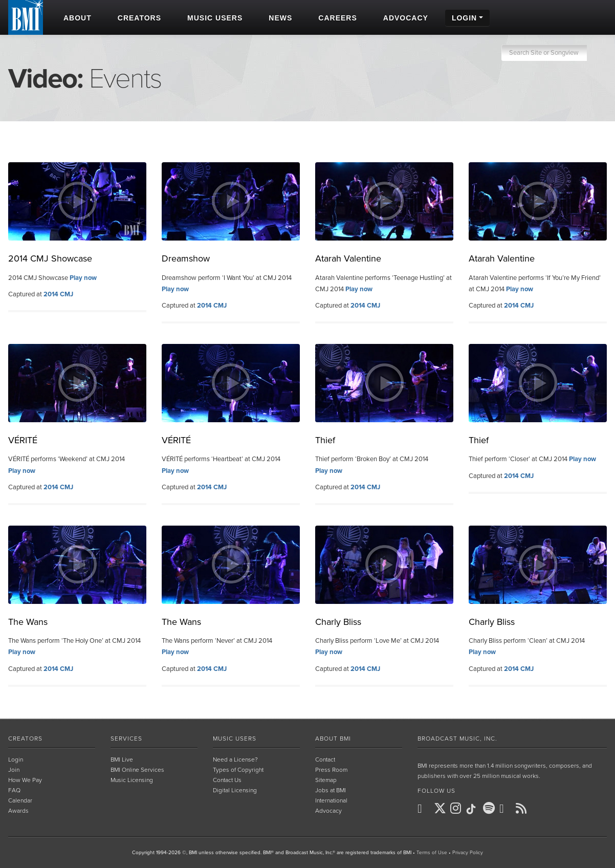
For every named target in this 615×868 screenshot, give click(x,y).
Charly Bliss (338, 622)
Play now (83, 278)
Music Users (235, 739)
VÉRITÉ (23, 440)
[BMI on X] (441, 809)
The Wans (28, 622)
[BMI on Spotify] (490, 809)
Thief (325, 440)
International (331, 800)
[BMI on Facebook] (425, 809)
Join (14, 770)
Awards (18, 811)
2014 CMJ (58, 294)
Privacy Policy (468, 853)
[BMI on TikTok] (474, 809)
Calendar (20, 800)
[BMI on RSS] (523, 808)
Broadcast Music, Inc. (457, 739)
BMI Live (122, 759)
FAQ (14, 790)
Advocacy (328, 811)
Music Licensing (132, 780)
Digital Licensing (235, 790)
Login (16, 759)
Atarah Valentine (348, 258)
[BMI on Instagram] (457, 809)
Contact (325, 759)
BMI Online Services (137, 770)
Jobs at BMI (331, 790)
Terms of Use (432, 853)
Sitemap (326, 780)
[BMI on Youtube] (507, 809)
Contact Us (227, 780)
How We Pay (25, 780)
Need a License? (235, 759)
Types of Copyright (238, 770)
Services (126, 739)
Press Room (331, 770)
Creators (25, 739)
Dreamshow (186, 258)
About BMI (333, 739)
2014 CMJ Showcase (50, 258)
